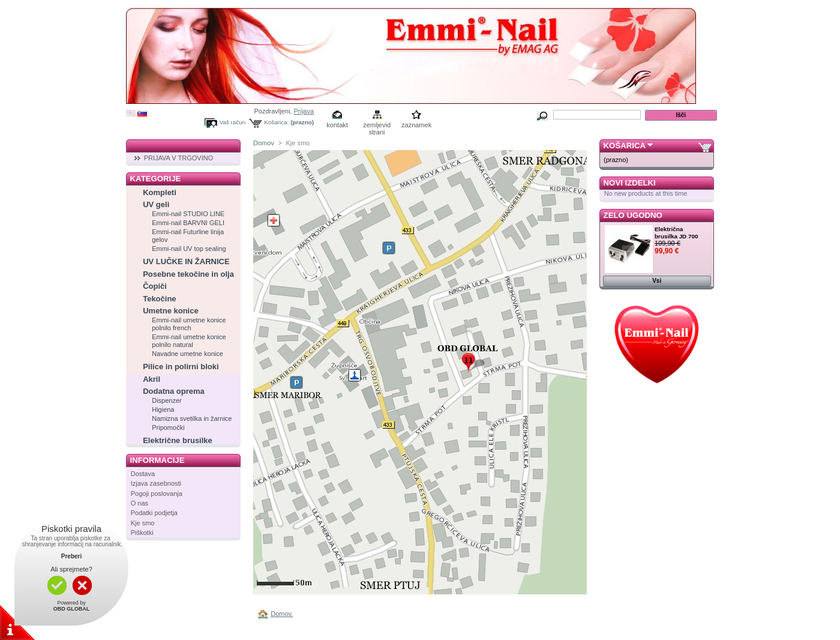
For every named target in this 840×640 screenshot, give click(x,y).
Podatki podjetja (154, 513)
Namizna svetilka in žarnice (192, 418)
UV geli (156, 204)
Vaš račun (233, 122)
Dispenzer (167, 400)
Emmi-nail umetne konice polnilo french (189, 324)
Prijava (304, 111)
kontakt (337, 125)
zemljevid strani (377, 126)
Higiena (163, 409)
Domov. (282, 614)
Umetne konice (170, 311)
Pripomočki (168, 427)
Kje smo (143, 523)
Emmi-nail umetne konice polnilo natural (189, 341)
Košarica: (276, 122)
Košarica (625, 146)
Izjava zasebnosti (156, 483)
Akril (151, 379)
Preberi (71, 556)
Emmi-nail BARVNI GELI (188, 223)
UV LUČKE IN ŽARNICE (186, 261)
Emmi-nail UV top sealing (189, 249)
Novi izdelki (630, 183)
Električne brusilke (178, 440)
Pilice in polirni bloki (181, 367)
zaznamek (416, 125)
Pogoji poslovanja (157, 494)
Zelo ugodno (633, 215)
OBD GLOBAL (72, 609)
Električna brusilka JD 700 (676, 233)
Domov (264, 143)
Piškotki (142, 533)
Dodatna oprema (174, 391)
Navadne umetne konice (187, 354)
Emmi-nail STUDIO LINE (188, 214)
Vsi (657, 281)
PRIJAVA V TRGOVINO (179, 158)
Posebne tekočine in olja (188, 274)
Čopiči (155, 286)
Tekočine (159, 299)
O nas (139, 503)
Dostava (143, 474)
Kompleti (160, 192)
